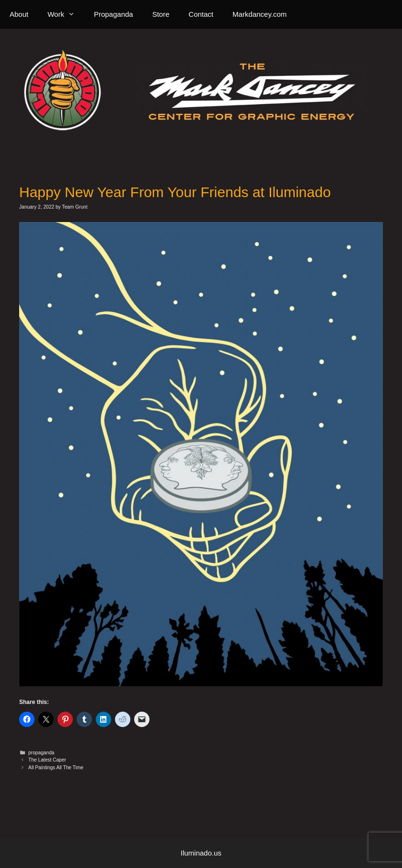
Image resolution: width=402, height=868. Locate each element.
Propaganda (114, 14)
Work (66, 14)
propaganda (41, 753)
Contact (201, 14)
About (19, 14)
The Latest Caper (47, 760)
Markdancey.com (259, 14)
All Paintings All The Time (56, 768)
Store (161, 14)
